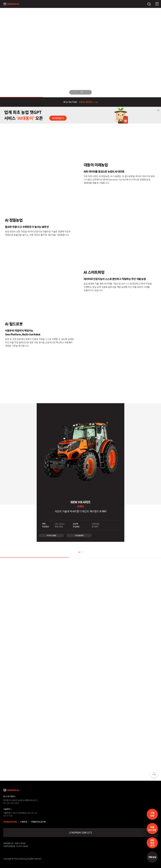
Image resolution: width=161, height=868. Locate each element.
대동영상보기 (152, 843)
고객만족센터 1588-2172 (80, 833)
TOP (154, 775)
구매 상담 (152, 814)
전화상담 (152, 857)
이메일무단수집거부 (38, 822)
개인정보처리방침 (10, 822)
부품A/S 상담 (152, 828)
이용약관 (24, 822)
